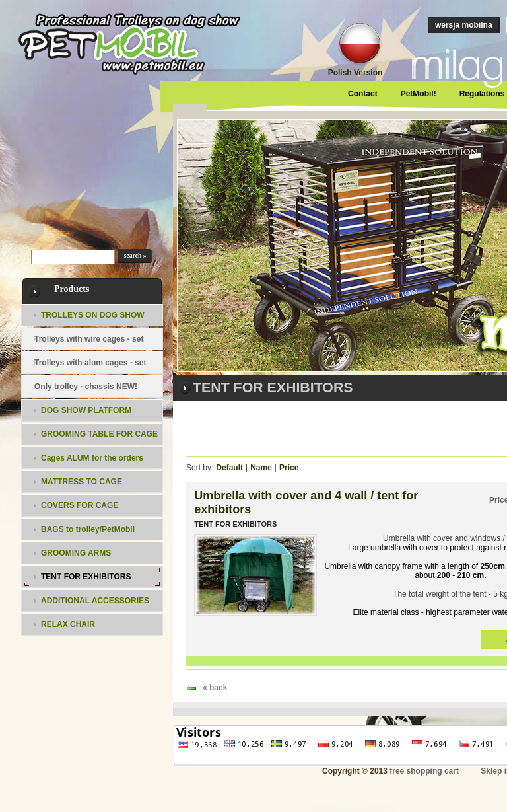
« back (215, 688)
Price (289, 468)
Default (229, 468)
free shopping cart (424, 771)
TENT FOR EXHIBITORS (235, 524)
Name (261, 468)
